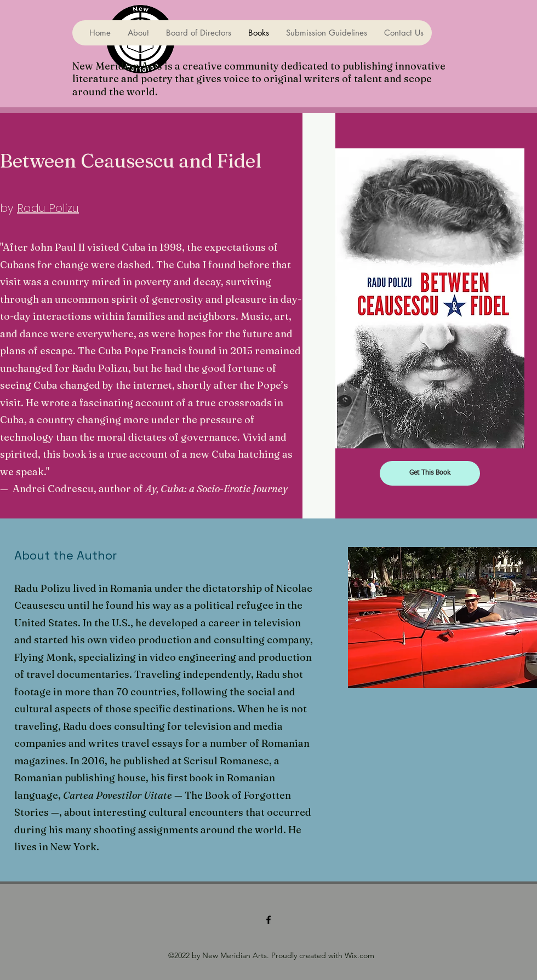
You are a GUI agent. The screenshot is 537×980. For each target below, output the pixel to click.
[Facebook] (268, 920)
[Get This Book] (430, 473)
